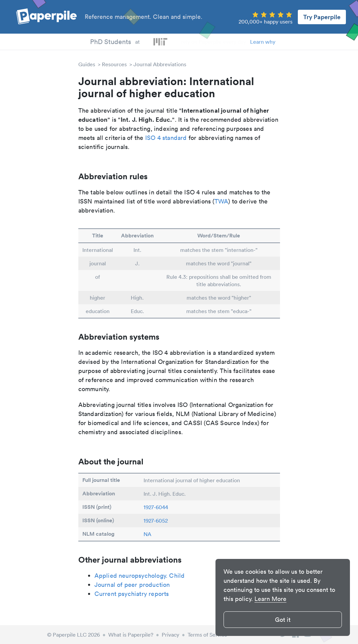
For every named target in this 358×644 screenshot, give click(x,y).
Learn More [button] (270, 599)
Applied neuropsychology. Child (140, 576)
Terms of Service (207, 635)
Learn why (263, 42)
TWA (222, 201)
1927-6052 (156, 521)
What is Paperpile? (131, 635)
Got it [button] (283, 620)
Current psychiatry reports (132, 594)
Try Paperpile (322, 17)
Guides (87, 64)
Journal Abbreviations (160, 64)
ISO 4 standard (166, 138)
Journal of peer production (132, 585)
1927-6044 (156, 507)
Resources (114, 64)
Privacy (170, 635)
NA (147, 534)
